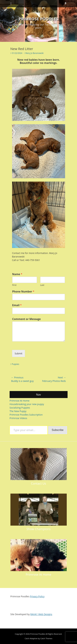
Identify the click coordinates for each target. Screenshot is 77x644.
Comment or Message (27, 319)
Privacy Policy (37, 596)
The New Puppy (18, 411)
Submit (19, 353)
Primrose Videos (18, 418)
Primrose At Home (20, 401)
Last (42, 285)
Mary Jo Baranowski (34, 53)
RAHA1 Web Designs (41, 614)
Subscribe (58, 430)
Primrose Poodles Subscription (26, 415)
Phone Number (23, 292)
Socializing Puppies (20, 408)
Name (17, 274)
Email (17, 305)
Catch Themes (46, 638)
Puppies (15, 364)
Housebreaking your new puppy (27, 404)
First (14, 285)
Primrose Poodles (38, 19)
